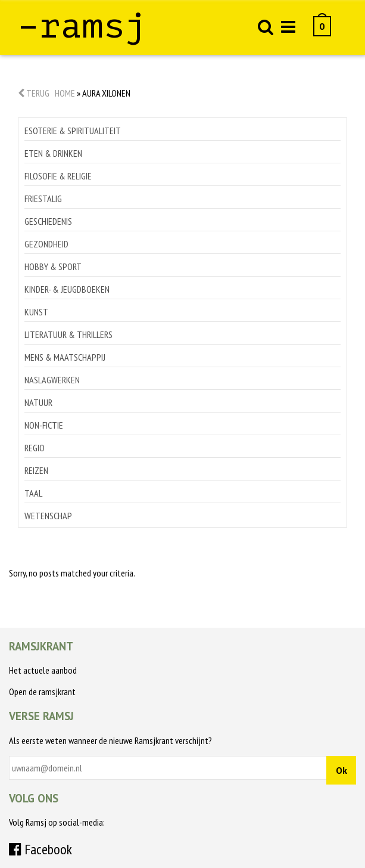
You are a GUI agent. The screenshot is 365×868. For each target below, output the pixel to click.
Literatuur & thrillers (68, 334)
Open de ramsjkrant (42, 692)
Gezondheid (46, 244)
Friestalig (43, 199)
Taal (33, 493)
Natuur (38, 402)
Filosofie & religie (58, 176)
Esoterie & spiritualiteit (73, 131)
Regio (35, 448)
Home (65, 93)
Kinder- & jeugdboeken (67, 289)
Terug (34, 93)
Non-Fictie (44, 425)
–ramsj (82, 26)
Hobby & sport (53, 266)
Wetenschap (48, 516)
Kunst (36, 312)
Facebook (40, 849)
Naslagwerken (52, 380)
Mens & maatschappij (65, 357)
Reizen (36, 470)
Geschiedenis (48, 221)
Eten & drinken (53, 153)
